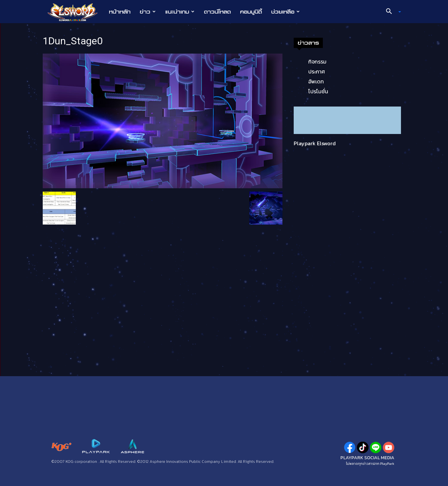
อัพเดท (316, 81)
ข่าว (148, 12)
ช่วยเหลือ (285, 12)
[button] (391, 12)
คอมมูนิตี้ (251, 12)
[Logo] (76, 12)
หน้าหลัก (120, 12)
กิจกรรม (317, 62)
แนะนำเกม (180, 12)
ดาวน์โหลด (217, 12)
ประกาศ (317, 71)
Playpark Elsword (315, 143)
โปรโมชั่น (318, 91)
